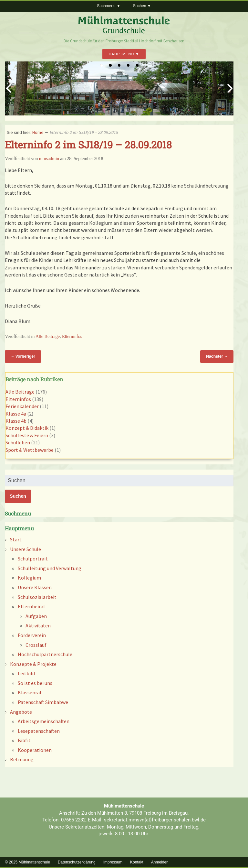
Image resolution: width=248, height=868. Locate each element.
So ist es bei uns (35, 683)
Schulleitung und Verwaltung (50, 568)
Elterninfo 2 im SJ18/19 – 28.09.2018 (88, 145)
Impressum (113, 862)
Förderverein (32, 635)
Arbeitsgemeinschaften (44, 721)
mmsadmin (49, 159)
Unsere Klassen (35, 587)
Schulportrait (33, 559)
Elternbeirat (32, 606)
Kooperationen (35, 750)
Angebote (21, 712)
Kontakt (137, 862)
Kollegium (29, 578)
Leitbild (26, 673)
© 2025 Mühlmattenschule (27, 862)
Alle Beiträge (48, 336)
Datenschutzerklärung (77, 862)
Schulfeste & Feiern (27, 435)
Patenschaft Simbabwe (43, 702)
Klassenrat (30, 692)
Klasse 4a (16, 414)
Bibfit (24, 740)
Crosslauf (36, 645)
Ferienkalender (22, 406)
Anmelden (160, 862)
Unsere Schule (26, 549)
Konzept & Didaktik (27, 428)
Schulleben (18, 442)
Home (38, 132)
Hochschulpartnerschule (45, 654)
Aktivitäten (38, 625)
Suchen (140, 6)
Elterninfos (72, 336)
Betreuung (22, 759)
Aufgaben (36, 616)
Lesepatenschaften (39, 731)
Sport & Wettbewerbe (30, 450)
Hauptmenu (122, 54)
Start (16, 539)
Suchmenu (106, 6)
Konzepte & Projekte (33, 664)
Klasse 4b (16, 421)
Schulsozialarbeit (37, 597)
